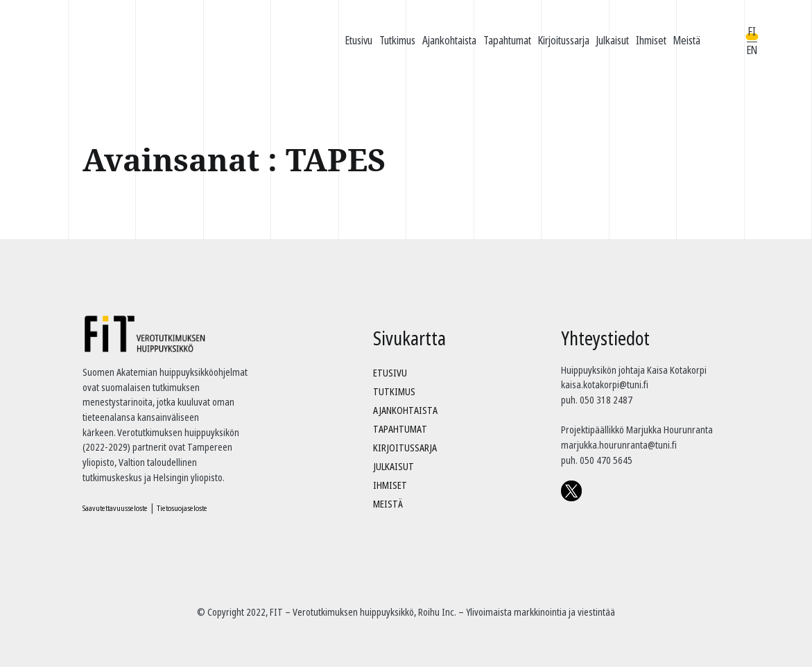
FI (752, 31)
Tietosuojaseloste (182, 508)
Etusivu (359, 40)
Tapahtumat (507, 40)
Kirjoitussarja (564, 40)
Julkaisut (613, 40)
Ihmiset (651, 40)
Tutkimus (397, 40)
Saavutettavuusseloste (115, 508)
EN (752, 50)
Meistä (687, 40)
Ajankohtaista (449, 40)
